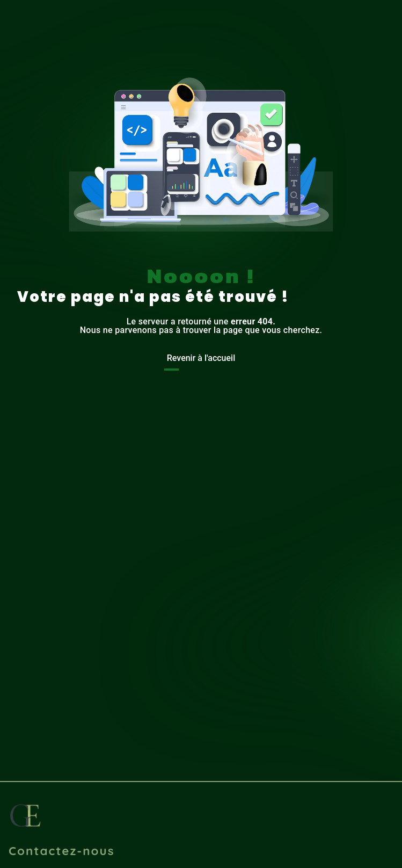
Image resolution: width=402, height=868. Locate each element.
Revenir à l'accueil (201, 358)
